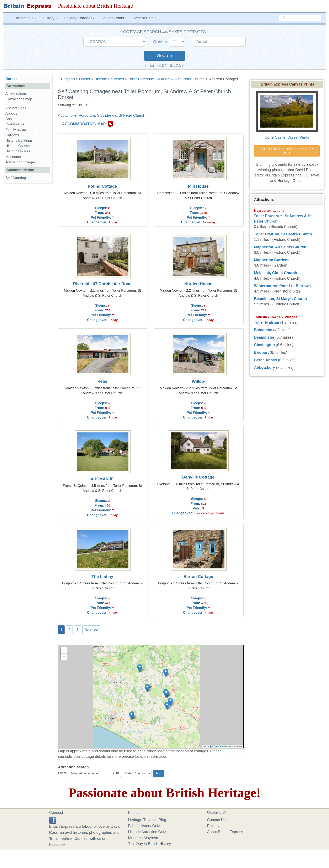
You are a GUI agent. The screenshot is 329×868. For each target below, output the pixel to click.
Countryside (15, 124)
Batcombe (263, 330)
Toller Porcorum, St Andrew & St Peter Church (166, 79)
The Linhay (102, 577)
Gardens (12, 135)
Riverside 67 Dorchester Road (102, 284)
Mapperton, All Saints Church (280, 247)
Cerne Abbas (265, 360)
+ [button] (64, 650)
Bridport (261, 353)
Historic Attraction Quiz (147, 832)
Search (164, 56)
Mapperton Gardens (272, 260)
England (68, 79)
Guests (161, 42)
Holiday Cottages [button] (79, 18)
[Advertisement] (27, 250)
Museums (13, 157)
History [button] (50, 18)
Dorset (84, 79)
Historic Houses (18, 151)
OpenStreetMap (222, 746)
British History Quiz (144, 826)
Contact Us (216, 820)
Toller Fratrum (267, 322)
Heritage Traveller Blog (147, 820)
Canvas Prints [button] (114, 18)
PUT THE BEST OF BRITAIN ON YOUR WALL (287, 151)
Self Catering (16, 178)
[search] (300, 18)
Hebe (102, 381)
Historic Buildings (19, 140)
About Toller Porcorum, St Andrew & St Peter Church (102, 115)
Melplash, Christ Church (275, 273)
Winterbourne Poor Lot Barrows (282, 286)
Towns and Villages (21, 162)
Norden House (198, 284)
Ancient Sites (16, 108)
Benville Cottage (198, 477)
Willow (198, 381)
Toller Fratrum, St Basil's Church (283, 234)
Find (62, 773)
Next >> (91, 630)
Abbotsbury (264, 367)
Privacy (213, 826)
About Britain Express (225, 832)
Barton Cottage (198, 577)
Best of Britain (145, 18)
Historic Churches (109, 79)
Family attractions (19, 130)
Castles (11, 119)
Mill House (198, 186)
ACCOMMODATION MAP (84, 124)
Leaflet (206, 746)
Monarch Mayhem (143, 838)
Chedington (264, 345)
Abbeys (11, 113)
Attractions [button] (26, 18)
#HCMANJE (102, 479)
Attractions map (20, 99)
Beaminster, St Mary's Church (280, 299)
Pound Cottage (102, 186)
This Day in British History (150, 844)
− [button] (64, 657)
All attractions (16, 94)
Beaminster (264, 337)
